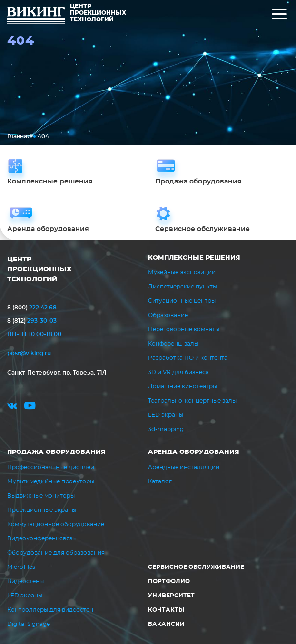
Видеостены (25, 581)
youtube (30, 407)
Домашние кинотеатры (183, 386)
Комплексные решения (194, 258)
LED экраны (166, 415)
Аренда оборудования (194, 452)
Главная (19, 136)
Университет (171, 596)
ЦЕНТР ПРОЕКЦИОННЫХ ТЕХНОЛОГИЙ (39, 269)
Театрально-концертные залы (192, 401)
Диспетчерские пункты (183, 287)
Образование (168, 315)
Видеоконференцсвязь (41, 538)
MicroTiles (21, 567)
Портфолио (169, 581)
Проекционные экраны (42, 510)
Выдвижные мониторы (41, 496)
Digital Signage (29, 624)
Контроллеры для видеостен (50, 610)
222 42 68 (32, 308)
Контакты (166, 610)
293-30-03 (32, 321)
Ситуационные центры (182, 301)
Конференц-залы (173, 344)
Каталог (160, 481)
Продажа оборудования (56, 452)
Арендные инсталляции (184, 467)
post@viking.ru (29, 353)
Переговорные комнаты (184, 329)
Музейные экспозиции (182, 272)
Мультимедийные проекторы (51, 481)
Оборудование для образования (56, 553)
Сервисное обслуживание (196, 567)
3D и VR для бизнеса (178, 372)
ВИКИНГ (36, 17)
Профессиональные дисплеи (51, 467)
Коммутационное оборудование (56, 524)
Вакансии (166, 624)
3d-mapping (166, 429)
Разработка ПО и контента (188, 358)
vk (12, 407)
